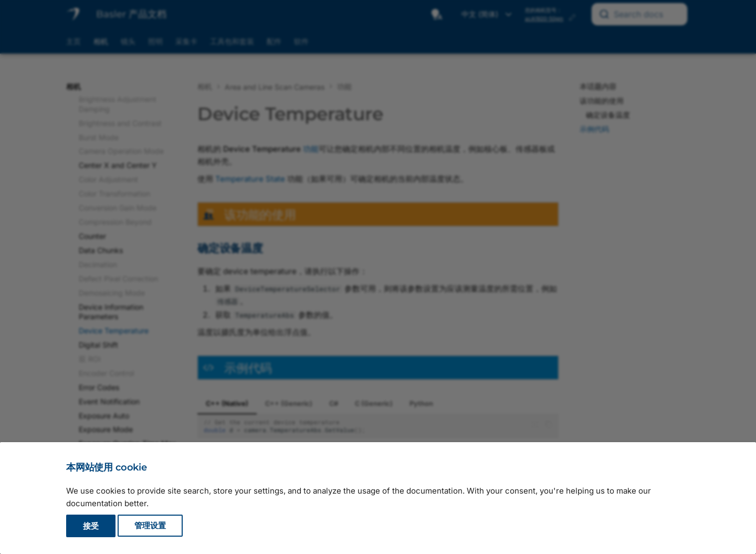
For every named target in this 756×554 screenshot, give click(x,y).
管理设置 (150, 526)
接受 (91, 526)
